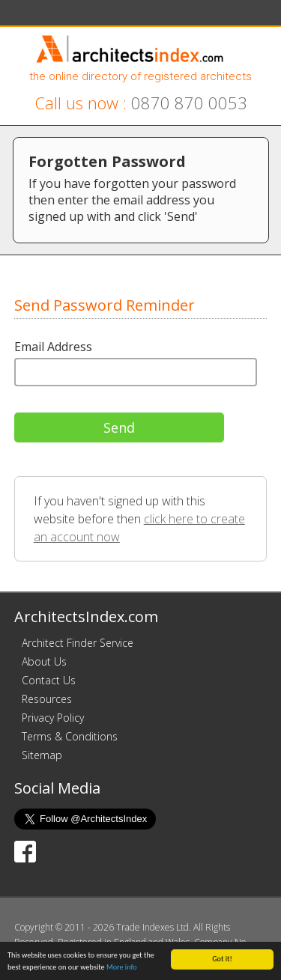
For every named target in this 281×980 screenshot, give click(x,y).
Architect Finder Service (78, 643)
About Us (44, 661)
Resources (47, 699)
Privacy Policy (53, 718)
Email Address (53, 347)
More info (122, 968)
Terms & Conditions (70, 736)
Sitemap (42, 755)
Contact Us (49, 680)
